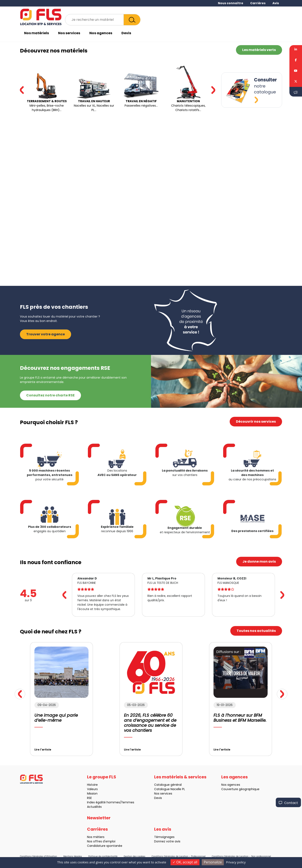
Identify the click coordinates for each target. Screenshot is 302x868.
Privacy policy (236, 862)
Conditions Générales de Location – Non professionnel (241, 856)
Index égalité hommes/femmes (90, 802)
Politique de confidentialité (103, 856)
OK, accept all (185, 862)
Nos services (69, 33)
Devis (126, 33)
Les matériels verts (259, 50)
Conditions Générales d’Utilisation (38, 856)
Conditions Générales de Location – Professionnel (179, 856)
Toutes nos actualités (236, 631)
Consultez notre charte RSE (50, 375)
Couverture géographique (220, 789)
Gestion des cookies (135, 856)
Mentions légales (73, 856)
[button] (213, 90)
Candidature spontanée (84, 846)
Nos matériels (36, 33)
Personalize (213, 862)
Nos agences (101, 33)
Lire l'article (22, 750)
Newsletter (99, 838)
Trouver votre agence (46, 314)
